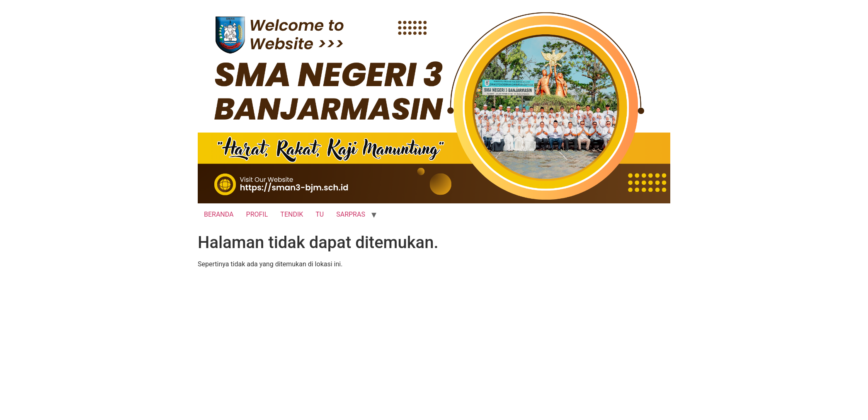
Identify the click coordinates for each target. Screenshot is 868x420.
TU (320, 214)
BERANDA (219, 214)
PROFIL (257, 214)
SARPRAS (351, 214)
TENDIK (292, 214)
